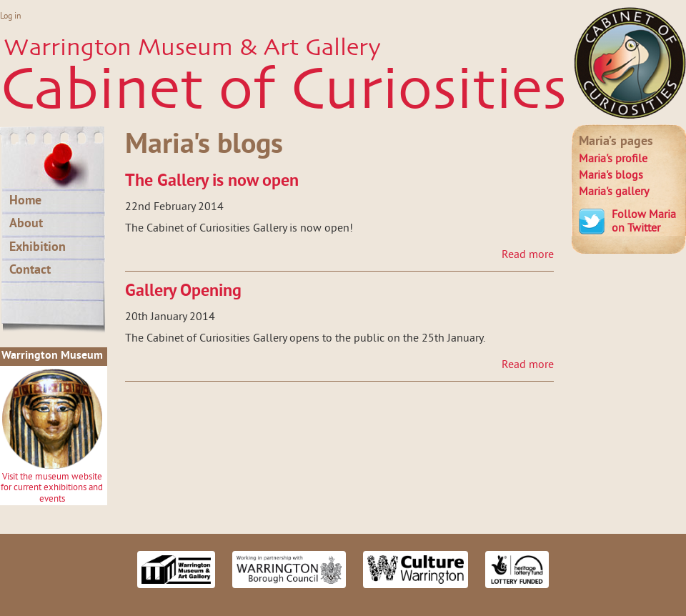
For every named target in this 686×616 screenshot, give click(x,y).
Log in (11, 17)
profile (613, 159)
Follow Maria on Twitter (644, 222)
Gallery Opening (183, 292)
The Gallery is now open (212, 182)
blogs (611, 176)
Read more (528, 255)
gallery (614, 192)
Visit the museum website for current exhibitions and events (52, 488)
